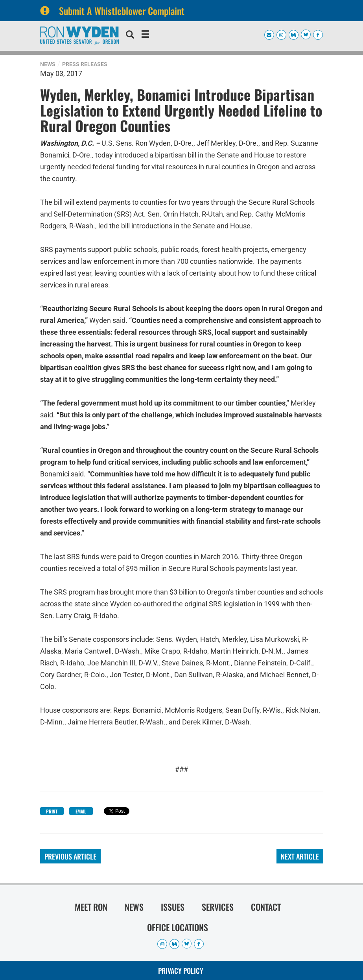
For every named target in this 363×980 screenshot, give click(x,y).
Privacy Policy (181, 971)
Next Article (300, 856)
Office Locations (178, 927)
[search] (130, 35)
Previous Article (70, 856)
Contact (266, 907)
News (48, 64)
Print (52, 811)
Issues (173, 907)
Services (218, 907)
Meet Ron (91, 907)
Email (81, 811)
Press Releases (85, 64)
